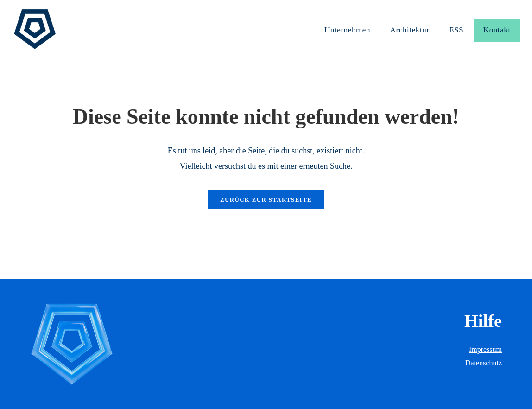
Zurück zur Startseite (266, 200)
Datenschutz (484, 363)
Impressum (485, 349)
